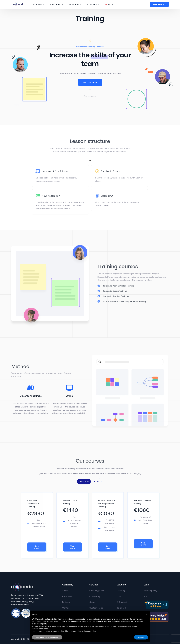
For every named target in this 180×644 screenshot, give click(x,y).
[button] (147, 615)
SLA (146, 596)
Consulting (95, 596)
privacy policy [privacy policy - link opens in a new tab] (106, 619)
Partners (66, 602)
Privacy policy (150, 591)
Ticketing (121, 591)
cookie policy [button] (42, 624)
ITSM (119, 596)
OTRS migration (97, 591)
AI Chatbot (122, 602)
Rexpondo (67, 596)
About (65, 591)
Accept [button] (141, 637)
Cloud (92, 602)
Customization (96, 608)
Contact (66, 608)
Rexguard (121, 608)
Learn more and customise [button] (47, 637)
